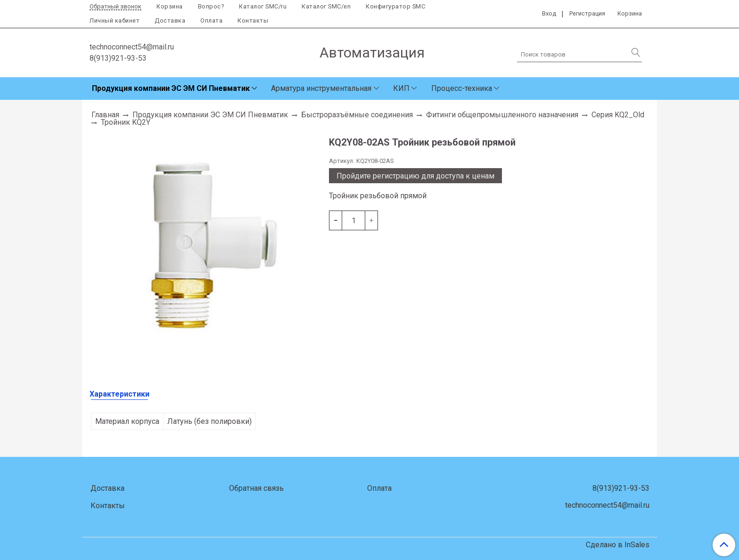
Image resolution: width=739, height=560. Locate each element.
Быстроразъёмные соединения (357, 115)
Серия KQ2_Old (618, 115)
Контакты (253, 20)
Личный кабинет (115, 20)
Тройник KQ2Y (126, 122)
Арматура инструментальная (321, 88)
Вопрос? (211, 6)
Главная (105, 115)
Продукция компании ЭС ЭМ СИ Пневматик (171, 88)
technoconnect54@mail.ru (132, 47)
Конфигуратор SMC (395, 6)
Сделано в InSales (618, 545)
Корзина (170, 6)
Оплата (211, 20)
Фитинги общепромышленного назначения (502, 115)
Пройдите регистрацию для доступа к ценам (415, 176)
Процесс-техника (462, 88)
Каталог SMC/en (326, 6)
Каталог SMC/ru (263, 6)
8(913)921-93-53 (118, 58)
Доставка (170, 20)
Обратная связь (256, 488)
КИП (401, 88)
